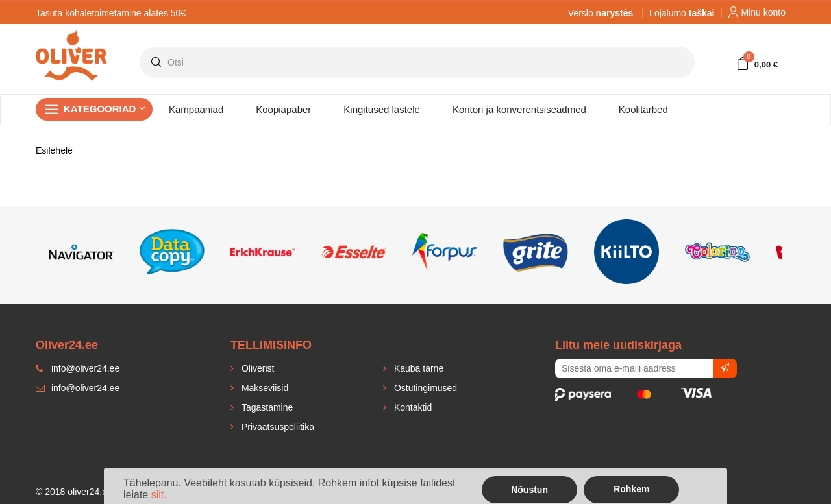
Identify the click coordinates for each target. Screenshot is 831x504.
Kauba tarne (417, 368)
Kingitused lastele (382, 109)
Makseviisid (264, 388)
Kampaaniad (196, 109)
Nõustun (529, 490)
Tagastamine (266, 407)
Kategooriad (105, 109)
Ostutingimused (424, 388)
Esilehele (54, 150)
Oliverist (256, 368)
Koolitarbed (643, 109)
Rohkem (631, 489)
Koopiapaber (283, 109)
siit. (159, 495)
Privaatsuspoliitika (277, 427)
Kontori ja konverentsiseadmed (519, 109)
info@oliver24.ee (78, 388)
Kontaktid (412, 407)
